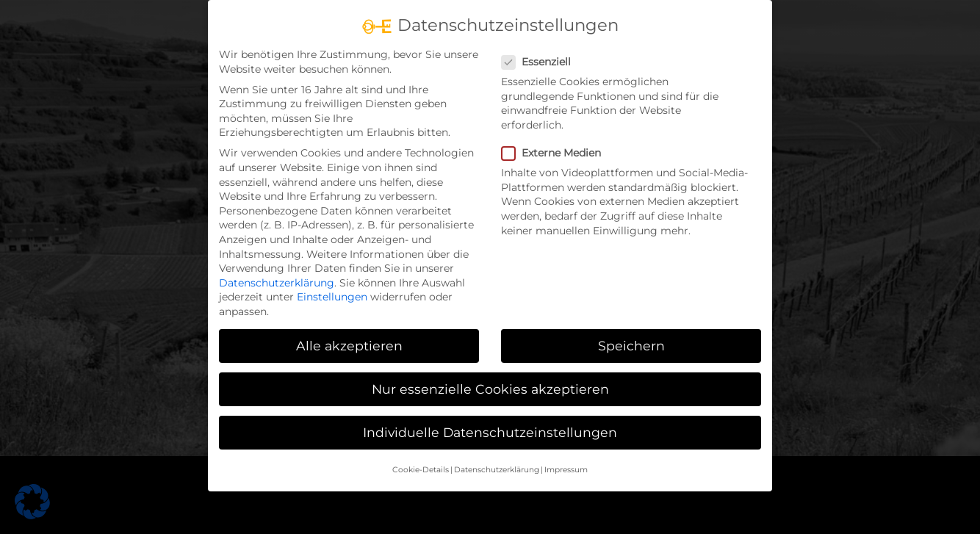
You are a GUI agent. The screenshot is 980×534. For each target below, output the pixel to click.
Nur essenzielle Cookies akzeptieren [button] (490, 389)
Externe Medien (557, 153)
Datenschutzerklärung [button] (497, 470)
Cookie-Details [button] (421, 470)
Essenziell (542, 62)
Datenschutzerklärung (277, 283)
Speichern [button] (631, 346)
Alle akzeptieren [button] (349, 346)
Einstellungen (332, 297)
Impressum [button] (566, 470)
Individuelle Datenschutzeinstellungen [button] (490, 432)
